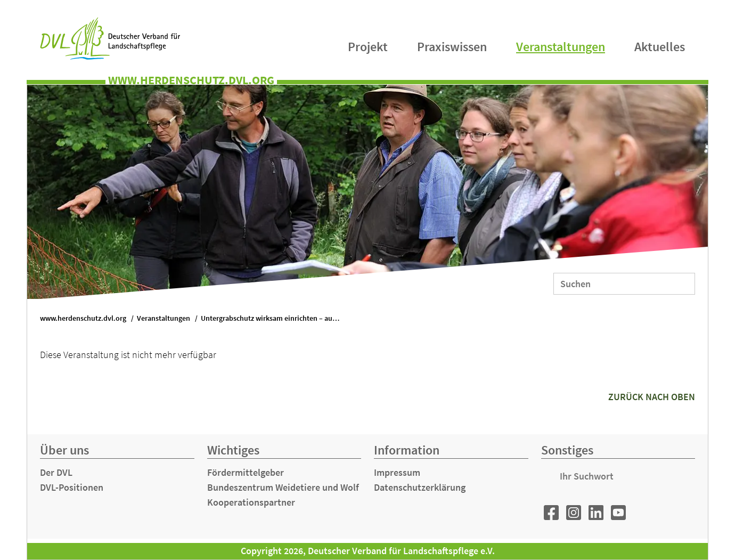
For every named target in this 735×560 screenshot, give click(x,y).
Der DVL (56, 472)
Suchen (680, 283)
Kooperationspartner (251, 502)
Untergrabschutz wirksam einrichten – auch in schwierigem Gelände (275, 318)
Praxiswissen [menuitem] (452, 47)
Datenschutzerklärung (420, 487)
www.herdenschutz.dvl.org (83, 318)
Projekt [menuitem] (368, 47)
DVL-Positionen (72, 487)
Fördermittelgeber (246, 472)
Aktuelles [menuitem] (660, 47)
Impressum (397, 472)
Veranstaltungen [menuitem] (561, 47)
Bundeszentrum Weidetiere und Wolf (283, 487)
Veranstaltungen (164, 318)
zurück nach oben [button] (652, 397)
